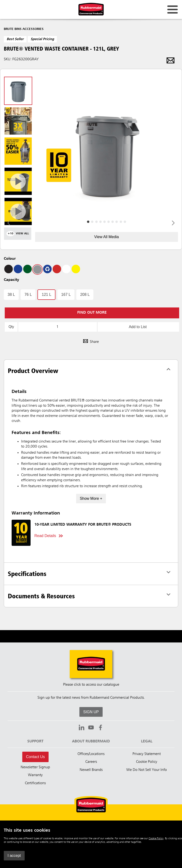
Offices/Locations (91, 754)
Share (91, 342)
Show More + (91, 498)
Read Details (45, 536)
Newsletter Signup (35, 767)
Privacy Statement (147, 754)
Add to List (138, 327)
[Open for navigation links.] (173, 9)
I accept (14, 856)
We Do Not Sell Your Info (147, 770)
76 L (28, 295)
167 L (66, 295)
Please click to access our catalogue (91, 685)
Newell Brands (91, 770)
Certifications (35, 783)
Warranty (35, 775)
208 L (85, 295)
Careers (91, 762)
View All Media (107, 237)
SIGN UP (91, 712)
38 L (11, 295)
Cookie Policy (156, 839)
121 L (46, 295)
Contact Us (35, 757)
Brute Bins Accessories (24, 29)
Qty (11, 327)
